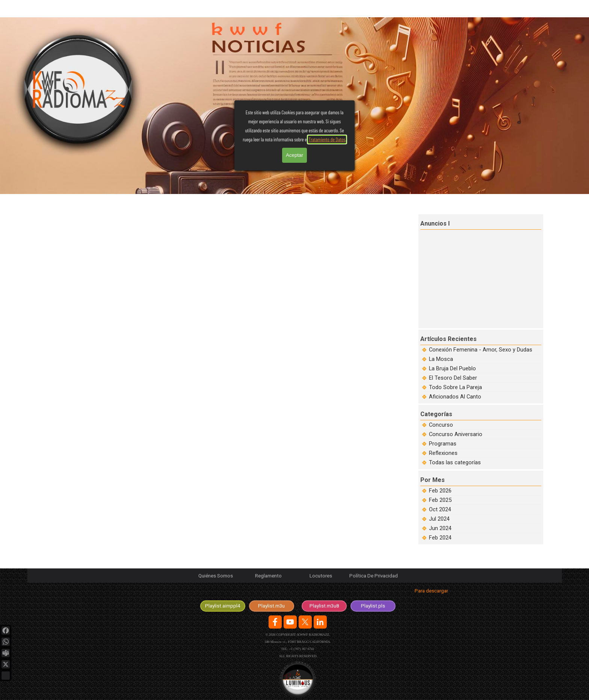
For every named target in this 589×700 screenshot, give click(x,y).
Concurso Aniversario (456, 434)
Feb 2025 (440, 500)
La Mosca (441, 359)
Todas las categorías (455, 462)
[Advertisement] (482, 278)
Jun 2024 (440, 528)
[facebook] (275, 622)
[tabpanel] (298, 592)
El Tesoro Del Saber (453, 378)
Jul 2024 (439, 519)
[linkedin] (320, 622)
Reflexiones (443, 453)
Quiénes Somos (216, 576)
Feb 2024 (440, 538)
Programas (443, 444)
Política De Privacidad (374, 576)
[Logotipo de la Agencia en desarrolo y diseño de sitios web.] (298, 680)
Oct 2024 (440, 509)
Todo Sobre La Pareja (455, 387)
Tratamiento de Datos (327, 48)
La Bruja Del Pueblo (452, 368)
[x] (305, 622)
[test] (223, 606)
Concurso (441, 425)
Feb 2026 (440, 491)
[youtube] (290, 622)
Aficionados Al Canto (455, 397)
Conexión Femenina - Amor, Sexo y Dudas (481, 350)
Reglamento (268, 576)
